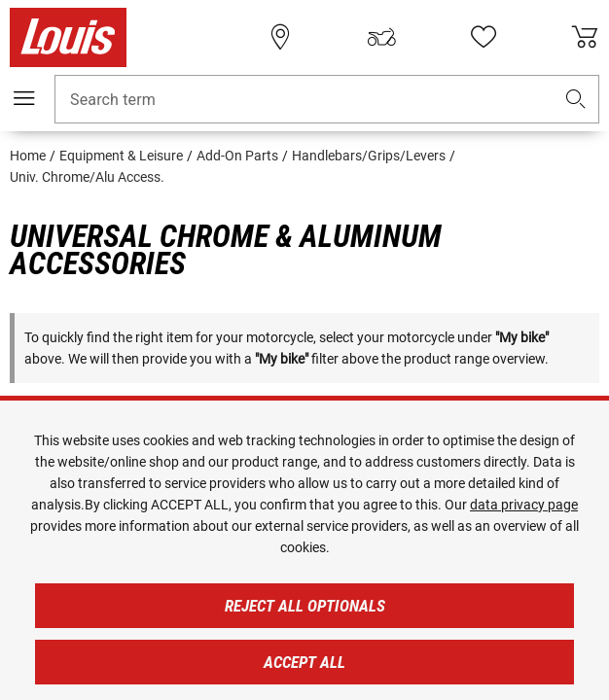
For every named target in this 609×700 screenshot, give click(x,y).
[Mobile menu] (24, 98)
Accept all (304, 662)
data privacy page (524, 505)
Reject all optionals (305, 606)
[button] (576, 100)
